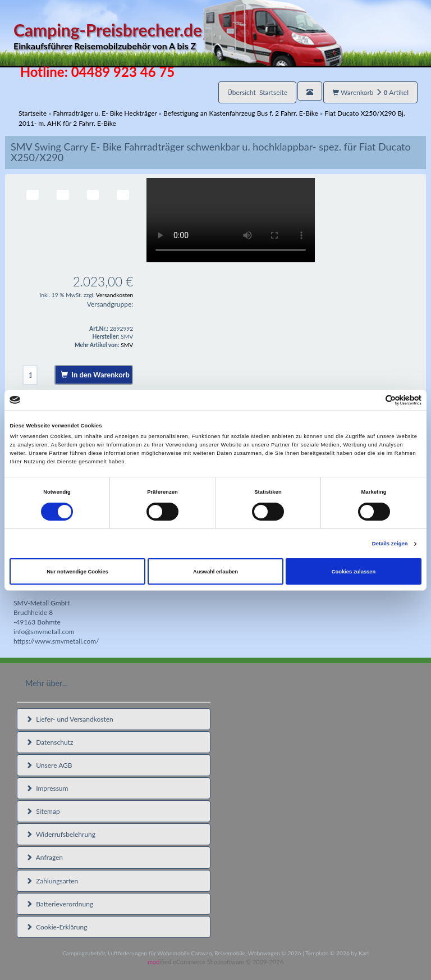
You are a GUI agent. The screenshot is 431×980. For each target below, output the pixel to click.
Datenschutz (49, 742)
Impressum (47, 788)
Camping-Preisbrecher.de (178, 36)
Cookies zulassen (354, 572)
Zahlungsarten (52, 881)
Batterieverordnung (59, 904)
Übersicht (257, 92)
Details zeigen (390, 544)
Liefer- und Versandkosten (70, 719)
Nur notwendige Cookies (77, 572)
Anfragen (44, 857)
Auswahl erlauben (215, 572)
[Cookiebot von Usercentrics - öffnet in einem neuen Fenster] (372, 400)
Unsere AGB (49, 765)
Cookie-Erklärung (56, 927)
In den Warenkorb (95, 375)
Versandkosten (115, 295)
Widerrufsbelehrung (61, 834)
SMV (127, 345)
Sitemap (43, 811)
